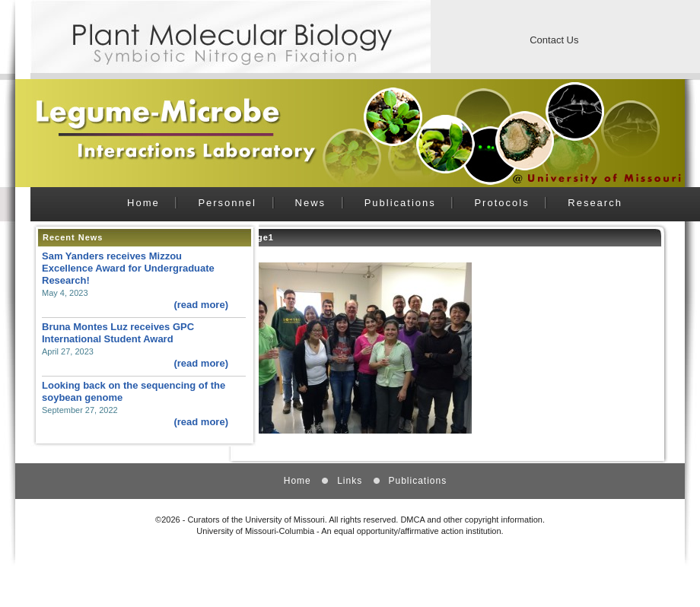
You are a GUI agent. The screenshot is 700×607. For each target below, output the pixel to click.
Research (595, 203)
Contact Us (554, 40)
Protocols (501, 203)
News (311, 203)
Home (143, 203)
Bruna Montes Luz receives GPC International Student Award (118, 333)
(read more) (201, 305)
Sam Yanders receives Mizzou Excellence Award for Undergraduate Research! (128, 268)
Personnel (227, 203)
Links (350, 481)
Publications (400, 203)
